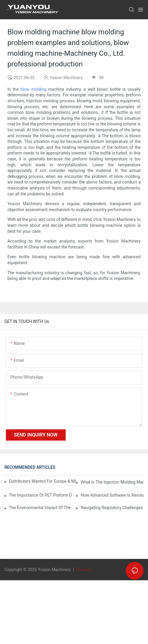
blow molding (33, 89)
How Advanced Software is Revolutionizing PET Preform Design (112, 495)
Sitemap (83, 570)
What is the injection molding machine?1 (112, 482)
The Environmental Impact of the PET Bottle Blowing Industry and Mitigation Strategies (40, 508)
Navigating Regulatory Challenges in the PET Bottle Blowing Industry (112, 508)
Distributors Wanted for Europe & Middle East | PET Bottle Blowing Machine (43, 481)
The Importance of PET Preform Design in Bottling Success (40, 495)
